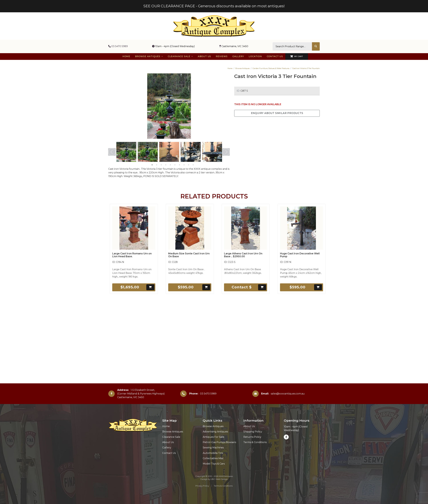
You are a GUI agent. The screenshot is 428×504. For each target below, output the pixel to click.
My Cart (297, 57)
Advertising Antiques (215, 432)
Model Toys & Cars (214, 464)
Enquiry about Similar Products (277, 113)
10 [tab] (193, 165)
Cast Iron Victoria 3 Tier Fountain (306, 68)
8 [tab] (184, 165)
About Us (168, 442)
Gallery (167, 448)
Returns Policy (252, 437)
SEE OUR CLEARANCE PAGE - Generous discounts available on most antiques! (214, 6)
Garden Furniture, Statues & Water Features (271, 68)
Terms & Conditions (255, 442)
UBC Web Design (219, 479)
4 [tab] (166, 165)
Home (230, 68)
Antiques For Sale (213, 437)
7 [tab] (179, 165)
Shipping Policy (253, 432)
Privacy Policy (202, 486)
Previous (112, 152)
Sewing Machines (213, 448)
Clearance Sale (171, 437)
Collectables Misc (213, 458)
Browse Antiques (243, 68)
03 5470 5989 (118, 46)
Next (226, 152)
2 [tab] (157, 165)
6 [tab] (175, 165)
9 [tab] (189, 165)
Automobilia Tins (213, 453)
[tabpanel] (126, 152)
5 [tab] (170, 165)
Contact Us (169, 453)
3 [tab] (161, 165)
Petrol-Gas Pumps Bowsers (219, 442)
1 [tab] (152, 165)
